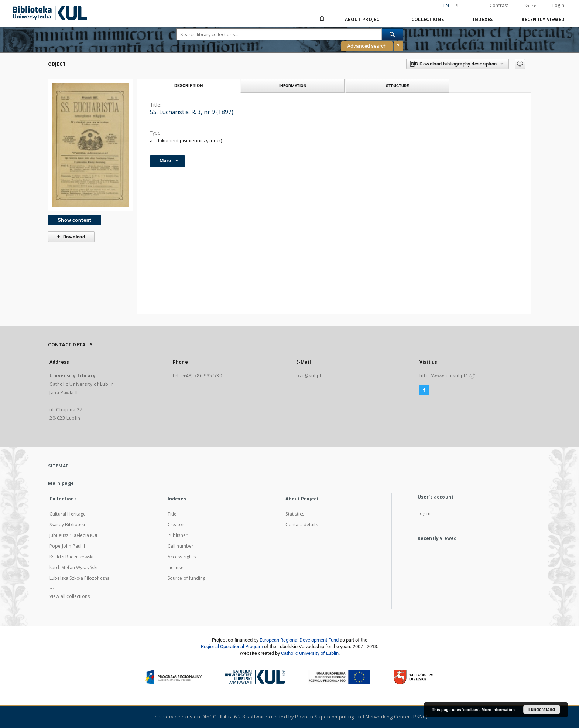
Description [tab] (189, 86)
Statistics (295, 514)
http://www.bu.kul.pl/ (443, 376)
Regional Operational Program (232, 647)
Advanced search (367, 46)
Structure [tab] (397, 86)
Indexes (483, 19)
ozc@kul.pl (309, 376)
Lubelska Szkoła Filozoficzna (80, 578)
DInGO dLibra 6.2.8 (223, 717)
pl (457, 6)
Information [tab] (293, 86)
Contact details (302, 525)
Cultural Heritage (68, 514)
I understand (542, 710)
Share (530, 6)
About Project (364, 19)
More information (498, 710)
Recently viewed (543, 19)
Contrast (499, 5)
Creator (176, 525)
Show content (75, 220)
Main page (61, 483)
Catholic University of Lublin (310, 653)
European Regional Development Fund (299, 640)
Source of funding (187, 578)
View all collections (70, 596)
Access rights (182, 557)
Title (172, 514)
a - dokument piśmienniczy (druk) (186, 141)
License (176, 567)
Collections (428, 19)
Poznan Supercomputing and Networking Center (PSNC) (361, 717)
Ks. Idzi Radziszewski (71, 557)
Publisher (178, 535)
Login (558, 5)
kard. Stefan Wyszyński (73, 567)
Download (69, 237)
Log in (424, 513)
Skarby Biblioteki (67, 525)
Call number (181, 546)
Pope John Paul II (67, 546)
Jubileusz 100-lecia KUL (74, 535)
